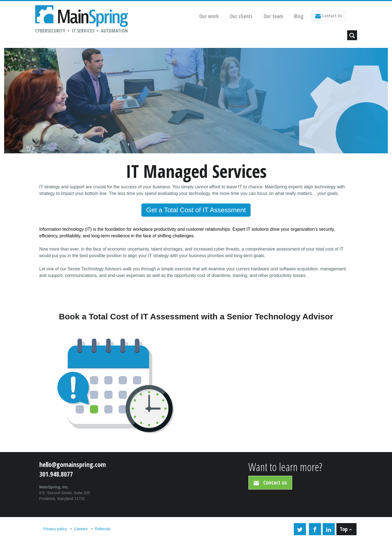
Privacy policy (55, 529)
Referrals (103, 529)
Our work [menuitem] (209, 16)
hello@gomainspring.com (73, 464)
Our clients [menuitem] (241, 16)
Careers (81, 529)
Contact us (270, 482)
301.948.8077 (56, 474)
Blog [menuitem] (299, 16)
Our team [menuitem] (273, 16)
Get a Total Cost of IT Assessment (196, 210)
